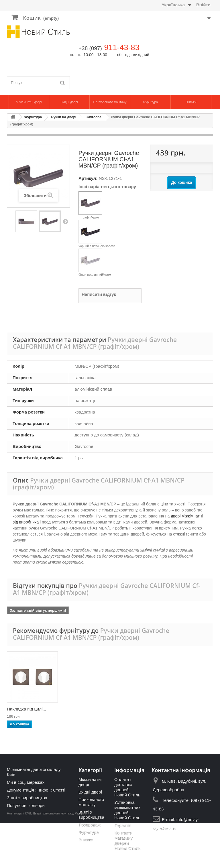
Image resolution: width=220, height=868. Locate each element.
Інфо (43, 790)
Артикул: (88, 178)
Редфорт (81, 858)
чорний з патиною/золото (97, 234)
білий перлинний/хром (95, 262)
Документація (20, 790)
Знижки (191, 102)
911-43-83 (122, 48)
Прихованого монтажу (110, 102)
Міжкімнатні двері (29, 102)
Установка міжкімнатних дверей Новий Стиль (127, 810)
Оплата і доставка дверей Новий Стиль (127, 787)
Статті (59, 790)
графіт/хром (90, 205)
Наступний (65, 221)
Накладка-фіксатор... (141, 709)
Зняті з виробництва (27, 798)
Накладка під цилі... (197, 709)
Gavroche (94, 117)
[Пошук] (63, 83)
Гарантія (123, 825)
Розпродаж (89, 825)
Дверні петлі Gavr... (26, 709)
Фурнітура (150, 102)
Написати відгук (99, 294)
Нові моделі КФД (19, 858)
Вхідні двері (69, 102)
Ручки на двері (64, 117)
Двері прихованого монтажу (53, 858)
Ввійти (203, 5)
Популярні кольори (26, 805)
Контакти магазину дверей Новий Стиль (127, 840)
